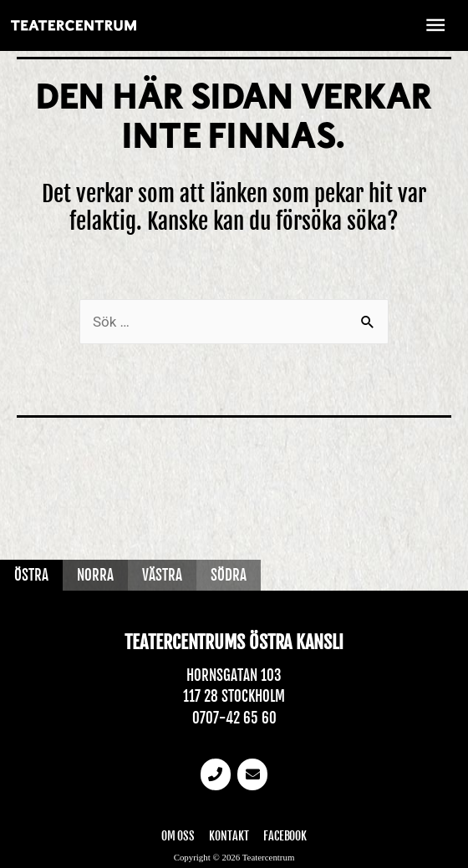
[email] (252, 774)
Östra (31, 575)
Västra (162, 575)
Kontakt (229, 836)
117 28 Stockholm (234, 696)
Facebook (285, 836)
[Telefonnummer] (216, 774)
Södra (229, 575)
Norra (95, 575)
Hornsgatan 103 (234, 675)
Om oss (178, 836)
